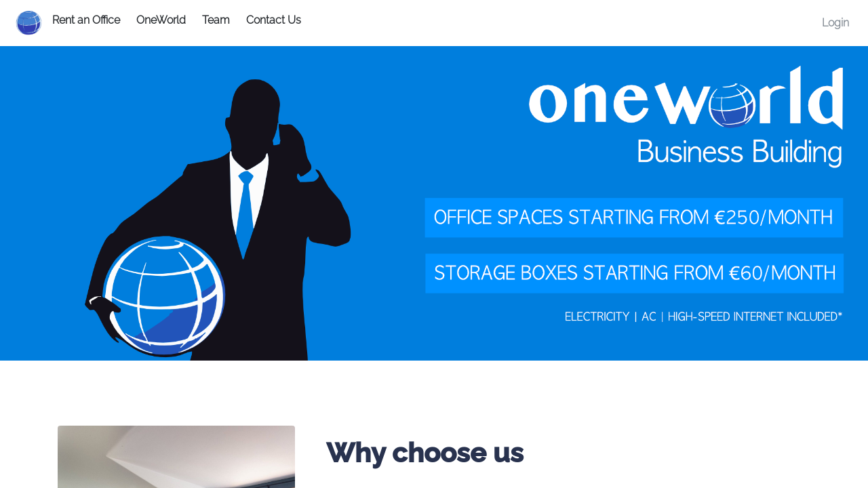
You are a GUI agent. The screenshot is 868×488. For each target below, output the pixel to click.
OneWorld (161, 20)
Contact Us (274, 20)
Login (835, 23)
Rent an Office (86, 20)
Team (216, 20)
